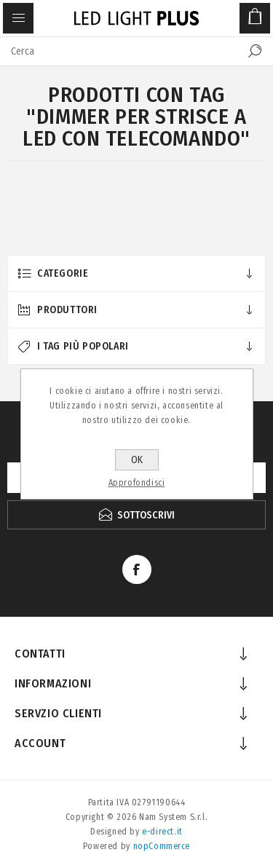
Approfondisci (137, 483)
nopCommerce (162, 846)
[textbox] (122, 51)
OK (137, 460)
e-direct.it (162, 832)
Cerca (255, 51)
